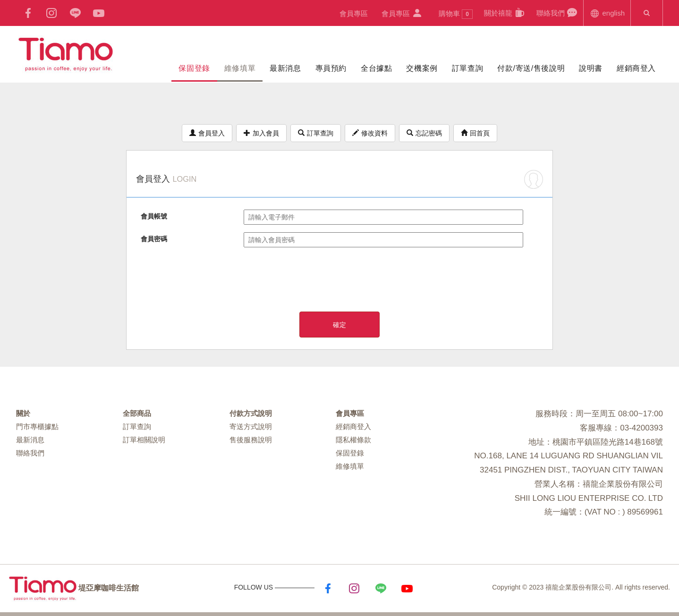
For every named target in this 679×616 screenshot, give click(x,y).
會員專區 (354, 13)
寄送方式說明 (251, 426)
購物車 (456, 14)
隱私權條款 (353, 440)
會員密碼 (154, 239)
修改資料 (370, 133)
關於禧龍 (505, 13)
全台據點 (376, 68)
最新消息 (285, 68)
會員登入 (207, 133)
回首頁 (475, 133)
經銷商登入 (636, 68)
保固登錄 (194, 68)
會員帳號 (154, 216)
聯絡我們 (557, 13)
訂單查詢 (467, 68)
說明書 (591, 68)
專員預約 (331, 68)
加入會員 (261, 133)
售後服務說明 (251, 440)
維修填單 (240, 68)
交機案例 (422, 68)
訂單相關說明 (144, 440)
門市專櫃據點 (37, 426)
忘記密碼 (424, 133)
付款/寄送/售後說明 (531, 68)
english (607, 13)
